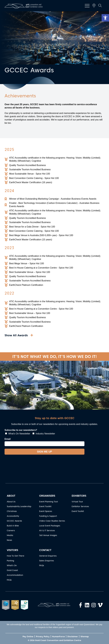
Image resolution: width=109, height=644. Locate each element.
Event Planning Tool (49, 502)
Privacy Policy (43, 636)
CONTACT (45, 550)
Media (10, 535)
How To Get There (16, 556)
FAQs (9, 580)
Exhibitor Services (80, 506)
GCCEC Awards (14, 521)
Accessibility (13, 516)
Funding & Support (48, 516)
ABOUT (11, 496)
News (9, 540)
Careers (11, 530)
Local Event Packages (50, 526)
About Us (11, 502)
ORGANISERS (47, 496)
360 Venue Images (48, 535)
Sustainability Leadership (19, 506)
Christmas (12, 511)
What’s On (12, 565)
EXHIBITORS (79, 496)
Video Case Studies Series (52, 521)
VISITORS (12, 550)
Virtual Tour (77, 502)
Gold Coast (12, 570)
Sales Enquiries (47, 561)
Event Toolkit (45, 506)
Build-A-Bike (13, 526)
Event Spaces (46, 511)
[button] (105, 18)
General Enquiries (48, 556)
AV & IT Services (47, 530)
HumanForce (58, 636)
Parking (10, 561)
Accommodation (15, 575)
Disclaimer (73, 636)
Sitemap (85, 636)
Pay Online (28, 636)
